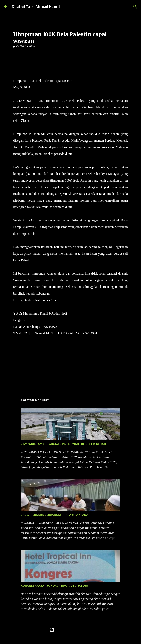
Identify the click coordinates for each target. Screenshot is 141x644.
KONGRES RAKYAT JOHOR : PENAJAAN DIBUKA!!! (54, 586)
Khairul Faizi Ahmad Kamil (36, 7)
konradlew (79, 638)
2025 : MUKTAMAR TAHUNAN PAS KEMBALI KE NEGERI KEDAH (63, 444)
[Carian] (135, 7)
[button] (16, 55)
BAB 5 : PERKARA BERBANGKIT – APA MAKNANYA (55, 515)
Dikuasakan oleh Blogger (71, 630)
